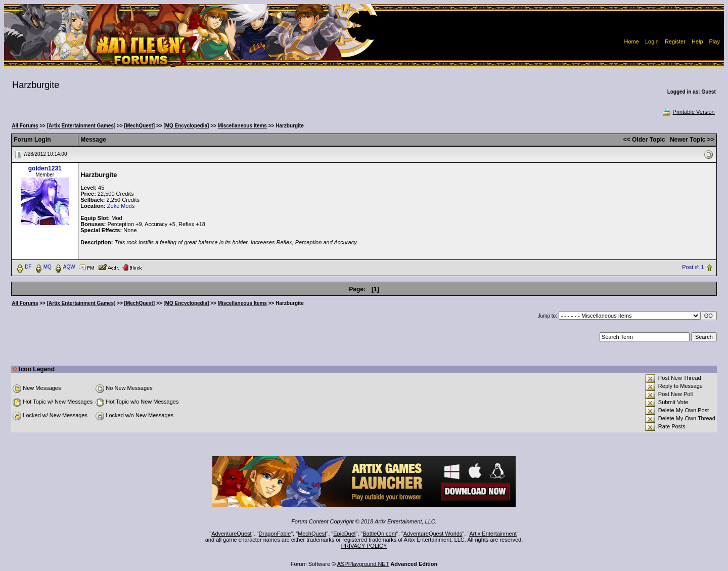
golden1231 (45, 168)
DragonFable (275, 534)
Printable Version (688, 112)
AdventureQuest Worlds (433, 534)
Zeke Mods (121, 206)
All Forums (25, 126)
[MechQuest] (140, 126)
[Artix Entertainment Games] (81, 126)
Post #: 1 (693, 267)
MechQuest (312, 534)
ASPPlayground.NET (363, 564)
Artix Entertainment (493, 534)
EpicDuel (344, 534)
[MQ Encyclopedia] (186, 126)
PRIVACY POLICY (364, 546)
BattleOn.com (379, 534)
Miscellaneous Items (242, 126)
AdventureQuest (232, 534)
